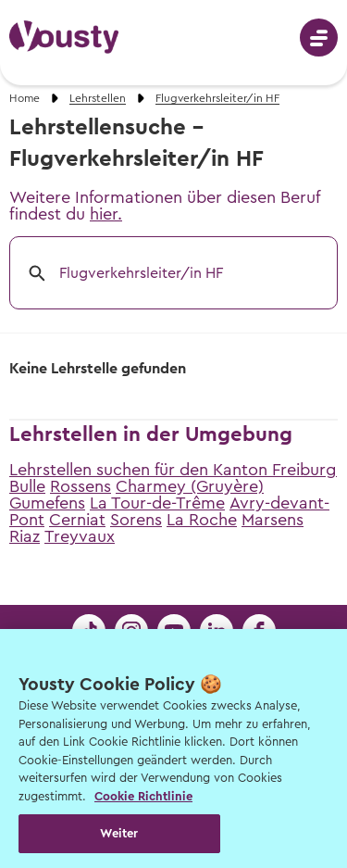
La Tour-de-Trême (157, 503)
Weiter (119, 833)
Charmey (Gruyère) (190, 486)
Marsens (273, 520)
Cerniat (77, 520)
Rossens (81, 486)
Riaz (25, 536)
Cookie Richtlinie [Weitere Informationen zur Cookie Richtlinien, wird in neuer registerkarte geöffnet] (143, 796)
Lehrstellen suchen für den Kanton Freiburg (173, 470)
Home (25, 98)
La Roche (202, 520)
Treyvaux (80, 536)
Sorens (136, 520)
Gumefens (47, 503)
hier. (106, 214)
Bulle (27, 486)
